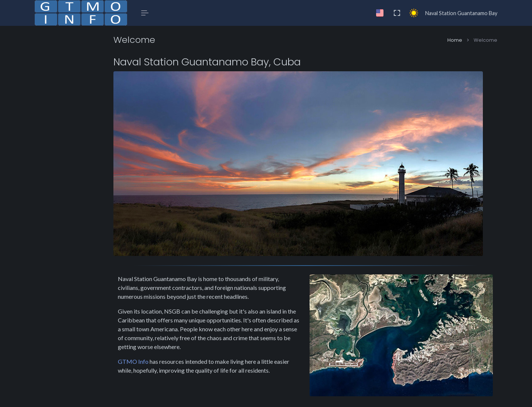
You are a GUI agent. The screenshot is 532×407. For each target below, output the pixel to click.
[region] (81, 216)
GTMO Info (156, 357)
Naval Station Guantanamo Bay (461, 13)
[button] (81, 60)
